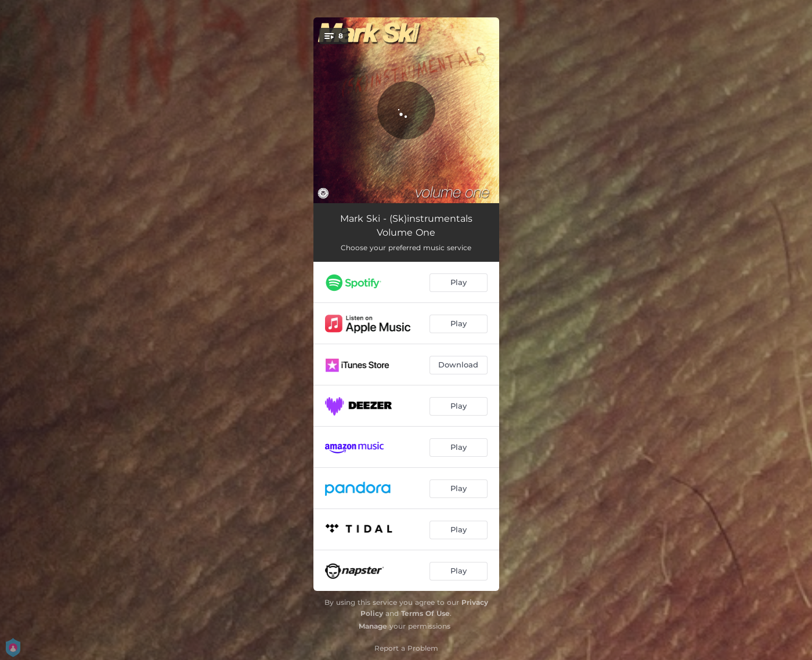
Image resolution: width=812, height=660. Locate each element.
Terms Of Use (425, 613)
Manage (373, 626)
